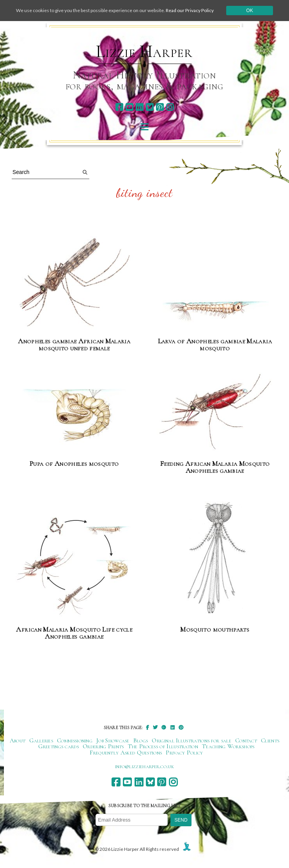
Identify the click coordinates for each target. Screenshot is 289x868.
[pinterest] (160, 107)
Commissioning (75, 740)
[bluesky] (150, 107)
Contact (246, 740)
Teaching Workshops (228, 746)
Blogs (141, 740)
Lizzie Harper (144, 51)
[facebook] (119, 107)
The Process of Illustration (163, 746)
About (18, 740)
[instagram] (170, 107)
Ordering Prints (103, 746)
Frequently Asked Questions (126, 753)
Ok (249, 11)
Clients (270, 740)
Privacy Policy (184, 753)
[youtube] (129, 107)
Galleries (41, 740)
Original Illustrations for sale (191, 740)
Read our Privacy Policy (190, 10)
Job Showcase (113, 740)
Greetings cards (59, 746)
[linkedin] (139, 107)
